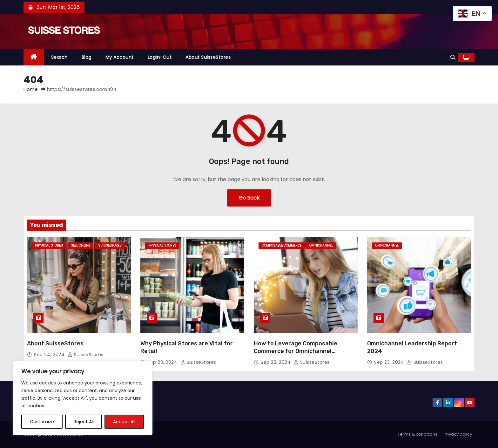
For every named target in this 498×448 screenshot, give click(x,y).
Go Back (249, 198)
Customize (42, 422)
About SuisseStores (208, 57)
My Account (120, 57)
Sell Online (81, 245)
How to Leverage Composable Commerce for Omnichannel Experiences (296, 351)
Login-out (160, 57)
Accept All (124, 422)
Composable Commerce (282, 245)
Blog (87, 57)
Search (59, 57)
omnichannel (321, 245)
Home (31, 89)
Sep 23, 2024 (163, 362)
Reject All (84, 422)
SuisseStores (110, 245)
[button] (453, 57)
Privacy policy (458, 434)
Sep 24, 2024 (50, 355)
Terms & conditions (417, 434)
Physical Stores (49, 245)
